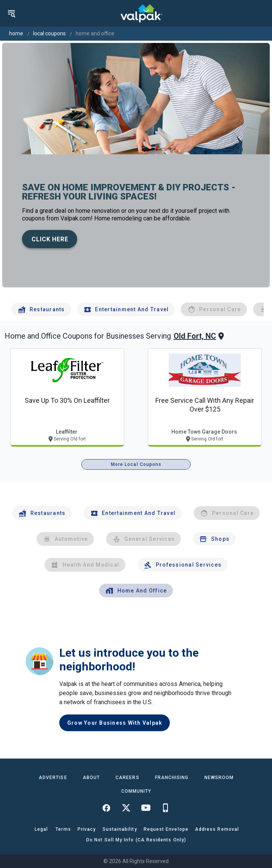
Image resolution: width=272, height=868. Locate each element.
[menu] (11, 13)
